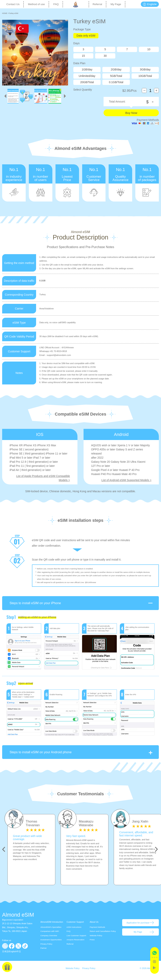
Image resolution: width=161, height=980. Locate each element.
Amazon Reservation (76, 944)
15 (83, 56)
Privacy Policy (46, 948)
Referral (97, 4)
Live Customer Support (76, 940)
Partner (44, 952)
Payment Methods (97, 931)
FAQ (56, 4)
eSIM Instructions (74, 931)
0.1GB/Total (116, 82)
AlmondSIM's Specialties (51, 931)
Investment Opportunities (51, 944)
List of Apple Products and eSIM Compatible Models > (43, 478)
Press (92, 944)
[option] (31, 854)
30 (105, 56)
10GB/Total (145, 76)
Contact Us (13, 4)
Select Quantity (83, 90)
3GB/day (145, 69)
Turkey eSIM (13, 13)
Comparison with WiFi (50, 935)
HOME (5, 13)
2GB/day (116, 69)
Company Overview (49, 940)
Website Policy (96, 940)
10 (149, 49)
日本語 (5, 956)
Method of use (36, 4)
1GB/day (87, 69)
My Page (116, 4)
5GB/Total (116, 76)
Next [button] (156, 853)
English (13, 956)
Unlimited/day (87, 76)
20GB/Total (87, 82)
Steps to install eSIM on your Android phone (82, 756)
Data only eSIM (86, 36)
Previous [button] (4, 853)
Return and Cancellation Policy (103, 935)
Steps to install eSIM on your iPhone (82, 607)
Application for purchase (138, 927)
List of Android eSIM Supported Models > (126, 480)
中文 (19, 956)
